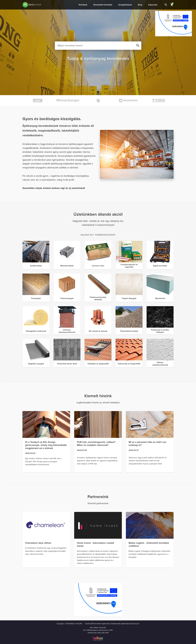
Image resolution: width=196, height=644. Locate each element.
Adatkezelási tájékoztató (120, 624)
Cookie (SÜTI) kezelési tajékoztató (97, 624)
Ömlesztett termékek (103, 5)
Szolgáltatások (125, 5)
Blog (140, 5)
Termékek (83, 5)
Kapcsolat (153, 5)
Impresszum (135, 624)
